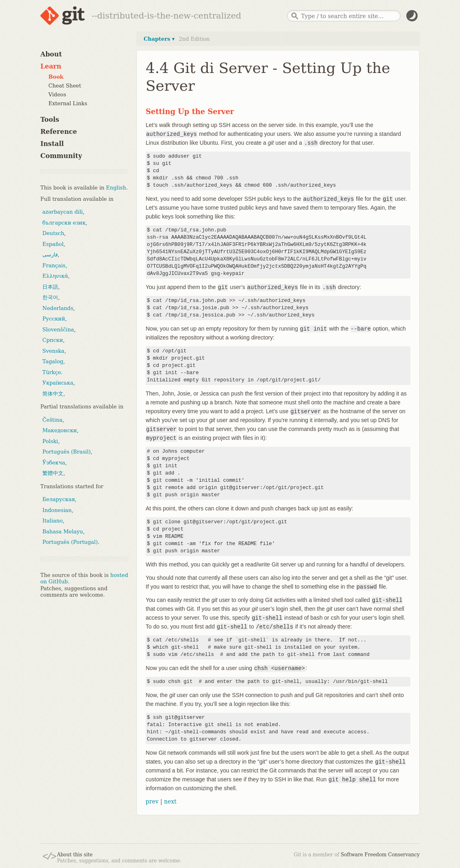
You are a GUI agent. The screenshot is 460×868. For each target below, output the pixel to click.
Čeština (52, 420)
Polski (50, 441)
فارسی (50, 255)
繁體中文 (53, 473)
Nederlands (58, 308)
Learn (51, 66)
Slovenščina (58, 330)
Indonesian (57, 510)
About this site (75, 855)
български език (64, 223)
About (51, 54)
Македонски (60, 430)
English (116, 188)
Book (56, 77)
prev (152, 801)
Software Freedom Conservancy (380, 855)
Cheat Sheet (65, 86)
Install (52, 144)
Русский (54, 319)
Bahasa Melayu (63, 532)
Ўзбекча (54, 463)
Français (54, 265)
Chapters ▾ (159, 39)
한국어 (50, 297)
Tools (50, 120)
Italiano (52, 521)
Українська (58, 383)
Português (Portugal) (70, 542)
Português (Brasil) (67, 452)
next (170, 801)
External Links (68, 103)
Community (61, 156)
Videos (57, 95)
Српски (53, 340)
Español (53, 244)
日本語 (50, 287)
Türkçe (52, 372)
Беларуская (59, 499)
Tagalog (53, 361)
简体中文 (53, 394)
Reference (59, 132)
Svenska (53, 351)
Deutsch (53, 233)
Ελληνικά (55, 276)
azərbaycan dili (63, 212)
